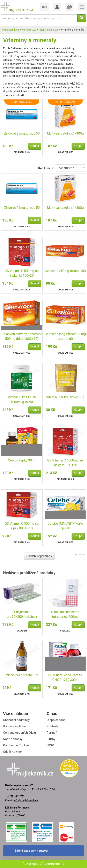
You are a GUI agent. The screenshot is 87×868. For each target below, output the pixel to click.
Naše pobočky (13, 739)
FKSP (50, 745)
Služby (51, 739)
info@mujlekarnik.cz (26, 800)
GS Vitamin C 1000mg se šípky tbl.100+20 (65, 463)
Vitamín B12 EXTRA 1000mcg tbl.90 (22, 400)
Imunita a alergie (49, 30)
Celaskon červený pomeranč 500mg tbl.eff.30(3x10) (22, 336)
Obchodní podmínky (16, 720)
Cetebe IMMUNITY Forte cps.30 (65, 526)
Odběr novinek (13, 752)
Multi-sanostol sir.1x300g (65, 133)
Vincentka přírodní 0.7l (22, 675)
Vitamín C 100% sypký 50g (65, 397)
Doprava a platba (14, 726)
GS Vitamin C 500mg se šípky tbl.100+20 (22, 273)
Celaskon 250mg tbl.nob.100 (65, 271)
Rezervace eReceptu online (43, 864)
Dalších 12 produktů (39, 556)
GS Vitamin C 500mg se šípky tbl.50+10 (22, 526)
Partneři (52, 733)
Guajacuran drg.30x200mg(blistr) (22, 614)
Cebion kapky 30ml (22, 460)
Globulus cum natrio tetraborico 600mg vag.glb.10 (65, 615)
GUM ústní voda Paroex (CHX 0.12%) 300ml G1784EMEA (65, 678)
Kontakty (53, 726)
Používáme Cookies (16, 745)
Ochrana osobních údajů (19, 733)
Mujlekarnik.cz (11, 30)
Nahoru (80, 554)
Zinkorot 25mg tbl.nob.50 (22, 133)
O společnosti (56, 720)
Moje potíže (29, 30)
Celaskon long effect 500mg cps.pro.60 (65, 336)
